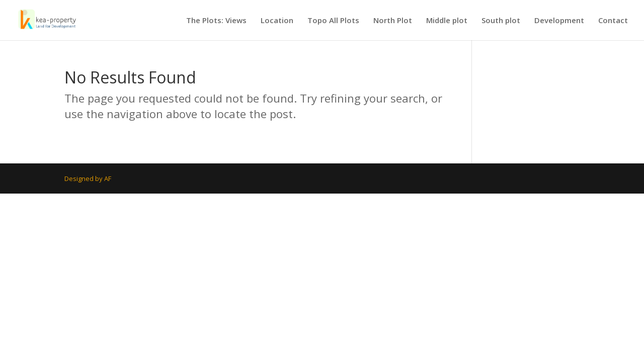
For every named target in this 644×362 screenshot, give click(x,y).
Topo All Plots (333, 21)
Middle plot (447, 21)
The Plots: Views (216, 21)
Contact (613, 21)
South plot (501, 21)
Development (559, 21)
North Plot (393, 21)
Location (277, 21)
